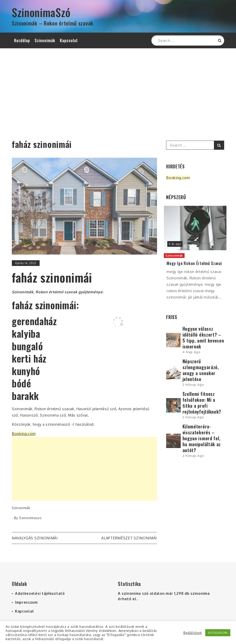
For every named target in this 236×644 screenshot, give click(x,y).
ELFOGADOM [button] (218, 633)
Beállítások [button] (193, 633)
